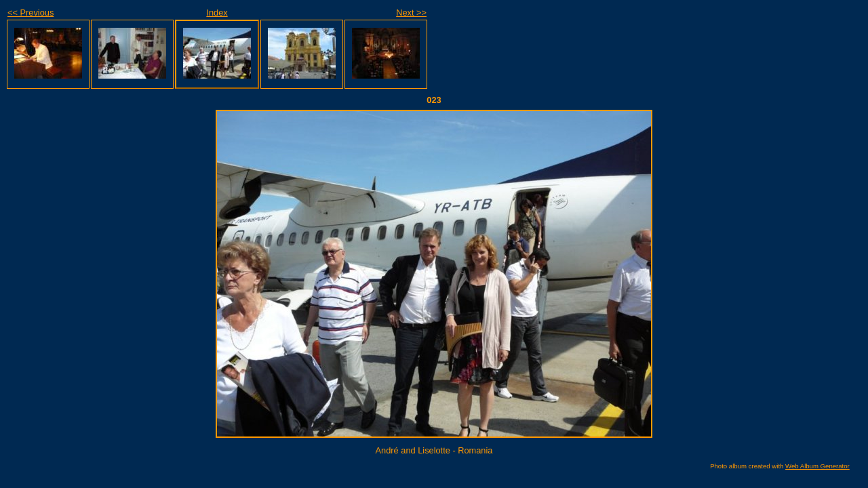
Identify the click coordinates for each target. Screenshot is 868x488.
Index (217, 13)
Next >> (411, 13)
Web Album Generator (817, 466)
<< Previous (31, 13)
